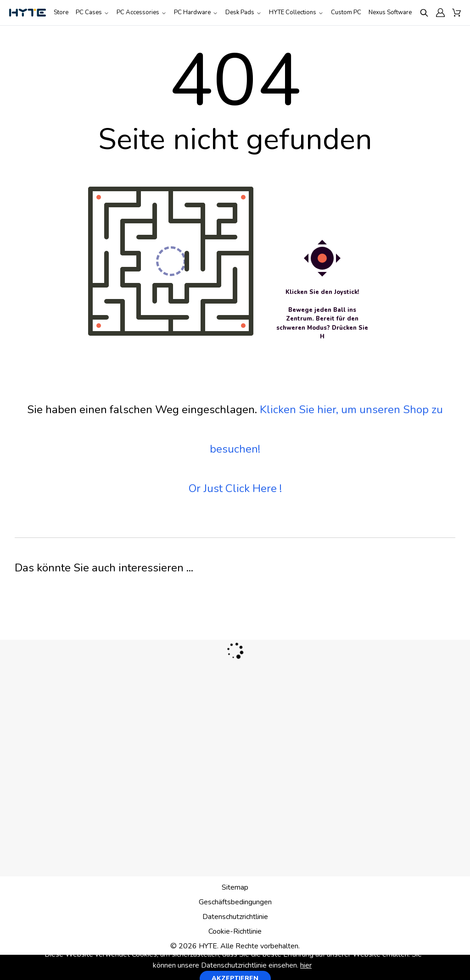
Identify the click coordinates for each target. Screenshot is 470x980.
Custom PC (346, 12)
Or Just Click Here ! (235, 488)
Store (61, 12)
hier (306, 965)
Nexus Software (390, 12)
